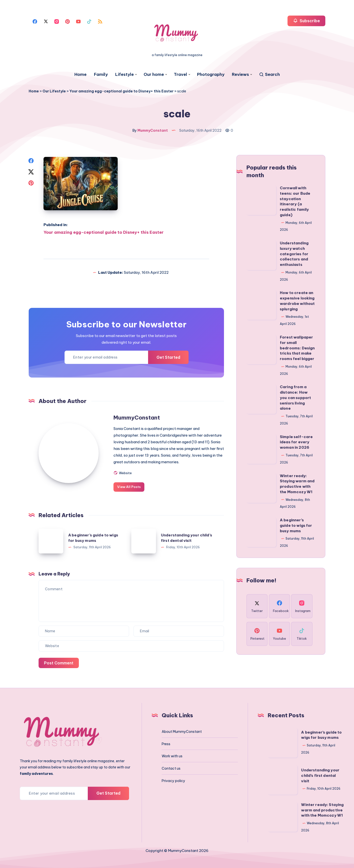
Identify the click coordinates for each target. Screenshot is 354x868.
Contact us (171, 768)
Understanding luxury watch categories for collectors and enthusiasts (294, 253)
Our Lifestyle (54, 91)
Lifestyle (124, 74)
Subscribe (306, 21)
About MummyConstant (182, 731)
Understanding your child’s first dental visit (320, 775)
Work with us (172, 756)
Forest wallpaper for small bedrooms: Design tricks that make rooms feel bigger (297, 347)
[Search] (269, 74)
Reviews (240, 74)
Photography (211, 74)
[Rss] (100, 21)
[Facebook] (35, 21)
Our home (154, 74)
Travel (180, 74)
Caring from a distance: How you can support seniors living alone (295, 397)
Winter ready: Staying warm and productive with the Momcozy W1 (322, 809)
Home (80, 74)
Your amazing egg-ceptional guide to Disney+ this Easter (122, 91)
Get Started (168, 357)
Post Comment (59, 662)
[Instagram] (57, 21)
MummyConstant (138, 417)
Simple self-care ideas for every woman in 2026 (296, 442)
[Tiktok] (89, 21)
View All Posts (131, 486)
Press (166, 743)
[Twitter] (46, 21)
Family (101, 74)
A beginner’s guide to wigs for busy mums (296, 525)
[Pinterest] (67, 21)
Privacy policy (173, 780)
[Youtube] (78, 21)
